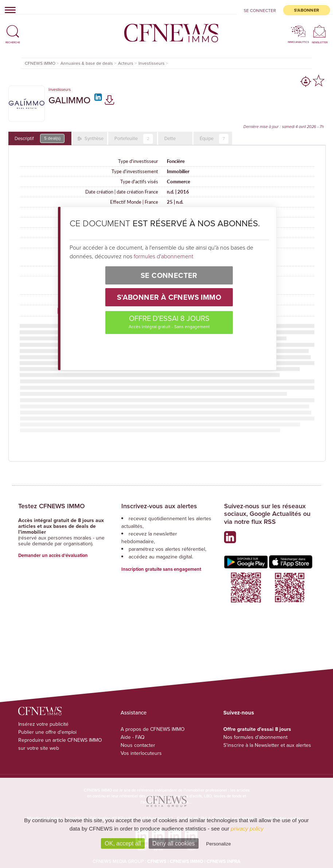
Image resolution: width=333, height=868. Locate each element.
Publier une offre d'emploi (47, 732)
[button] (13, 28)
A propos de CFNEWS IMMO (153, 729)
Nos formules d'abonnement (255, 737)
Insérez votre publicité (43, 724)
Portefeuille (134, 139)
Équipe (214, 139)
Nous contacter (138, 745)
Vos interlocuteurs (141, 753)
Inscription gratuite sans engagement (161, 569)
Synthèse (93, 138)
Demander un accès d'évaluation (53, 555)
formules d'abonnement (163, 256)
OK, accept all (123, 843)
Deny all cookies (174, 843)
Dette (170, 138)
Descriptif (40, 138)
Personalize (219, 844)
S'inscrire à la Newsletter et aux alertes (267, 745)
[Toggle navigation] (8, 10)
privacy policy (247, 829)
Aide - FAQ (133, 737)
